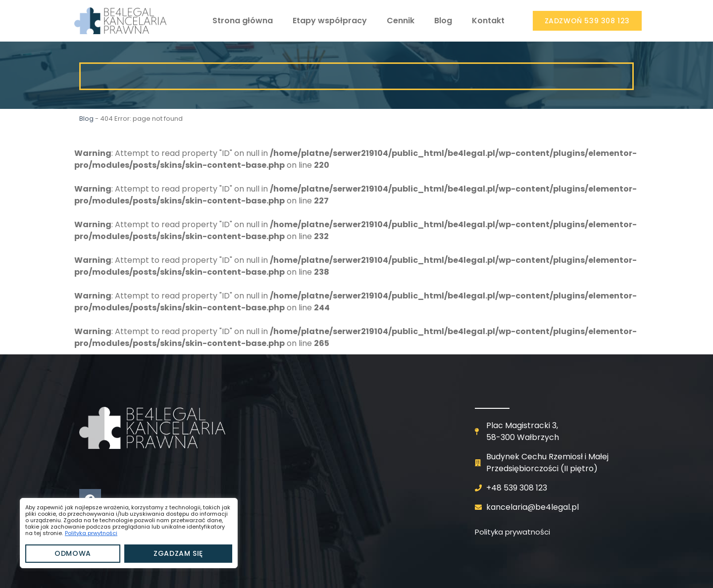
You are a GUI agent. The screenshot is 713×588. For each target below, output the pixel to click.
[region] (129, 533)
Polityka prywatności (512, 532)
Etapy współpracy (330, 21)
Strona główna (243, 21)
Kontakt (488, 21)
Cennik (401, 21)
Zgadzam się (178, 553)
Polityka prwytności (91, 533)
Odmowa (73, 553)
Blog (443, 21)
